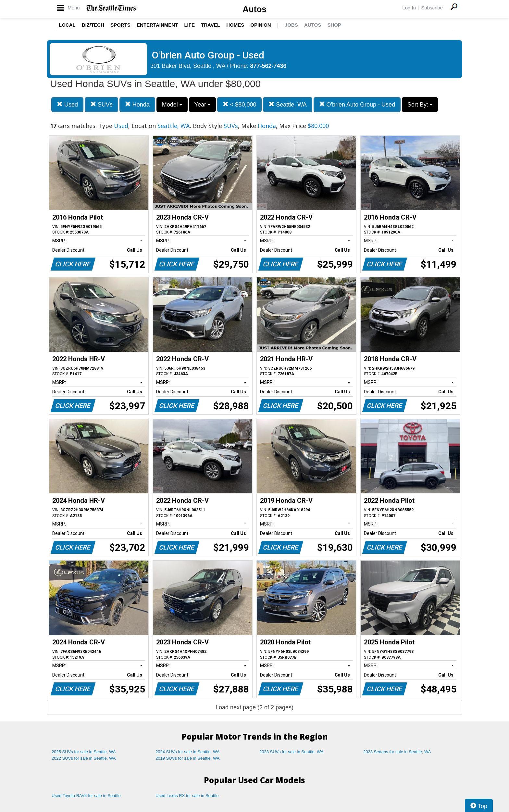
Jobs (291, 25)
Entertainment (157, 25)
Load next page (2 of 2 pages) (255, 707)
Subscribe (432, 8)
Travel (211, 25)
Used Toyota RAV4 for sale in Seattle (86, 796)
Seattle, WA (287, 104)
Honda (137, 104)
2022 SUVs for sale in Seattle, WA (84, 758)
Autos (255, 9)
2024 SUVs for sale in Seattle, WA (188, 752)
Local (67, 25)
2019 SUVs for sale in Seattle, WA (188, 758)
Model (172, 105)
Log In (409, 8)
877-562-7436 (268, 66)
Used (67, 104)
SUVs (101, 104)
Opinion (261, 25)
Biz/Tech (93, 25)
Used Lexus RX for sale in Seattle (187, 796)
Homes (235, 25)
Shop (334, 25)
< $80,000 (240, 104)
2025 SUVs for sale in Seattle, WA (84, 752)
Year (202, 105)
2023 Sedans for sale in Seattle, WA (397, 752)
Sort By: (420, 105)
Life (189, 25)
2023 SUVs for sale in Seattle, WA (292, 752)
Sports (120, 25)
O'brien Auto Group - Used (357, 104)
